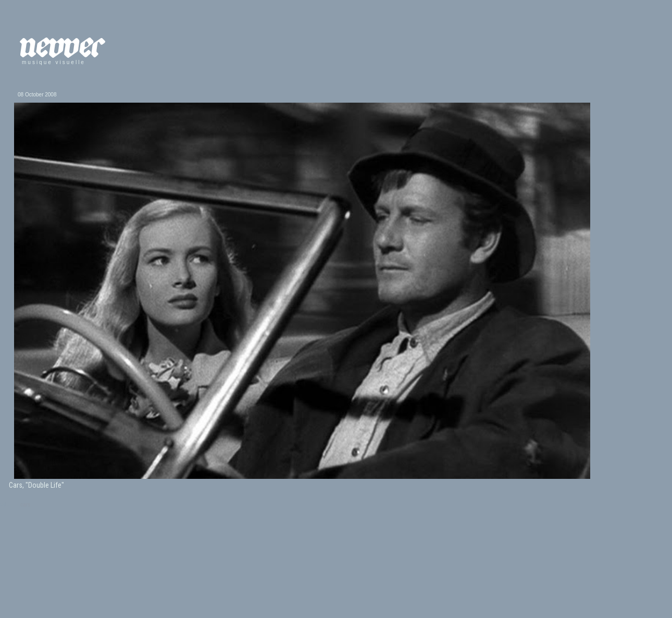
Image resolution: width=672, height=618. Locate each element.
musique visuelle (54, 62)
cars (25, 505)
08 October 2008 (37, 95)
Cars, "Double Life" (36, 485)
